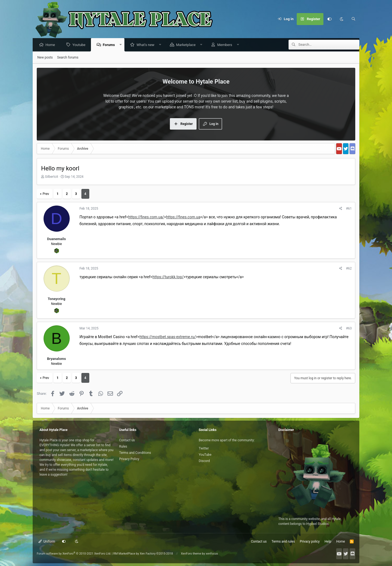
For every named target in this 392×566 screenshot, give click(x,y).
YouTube (205, 455)
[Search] (353, 19)
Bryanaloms (57, 359)
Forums (110, 45)
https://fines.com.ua (183, 217)
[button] (122, 45)
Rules (123, 446)
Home (52, 45)
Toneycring (56, 299)
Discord (204, 461)
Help (328, 541)
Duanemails (56, 239)
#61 (349, 209)
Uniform (47, 541)
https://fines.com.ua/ (146, 217)
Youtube (80, 45)
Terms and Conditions (135, 453)
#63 (349, 329)
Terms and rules (283, 541)
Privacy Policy (129, 459)
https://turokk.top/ (168, 277)
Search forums (68, 58)
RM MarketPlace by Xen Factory (143, 554)
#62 (349, 269)
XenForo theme (191, 554)
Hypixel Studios (317, 524)
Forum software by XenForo (74, 554)
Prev (46, 194)
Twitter (204, 448)
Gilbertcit (52, 177)
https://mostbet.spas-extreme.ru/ (168, 337)
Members (226, 45)
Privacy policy (310, 541)
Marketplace (187, 45)
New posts (45, 58)
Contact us (127, 440)
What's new (147, 45)
